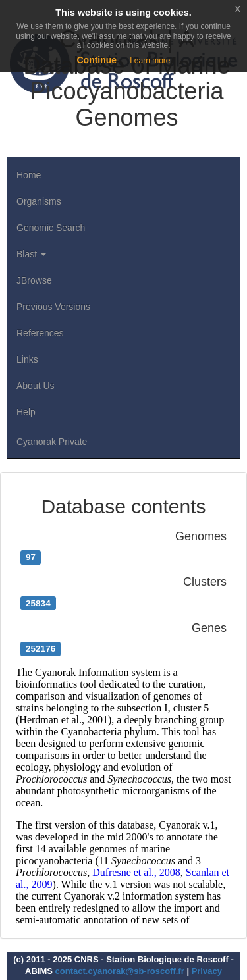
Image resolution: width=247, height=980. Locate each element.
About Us (36, 386)
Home (29, 175)
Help (26, 412)
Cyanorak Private (52, 442)
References (40, 333)
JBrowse (34, 280)
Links (27, 359)
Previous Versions (53, 307)
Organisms (39, 201)
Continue (96, 60)
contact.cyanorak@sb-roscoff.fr (120, 971)
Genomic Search (51, 228)
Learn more (150, 61)
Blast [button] (31, 254)
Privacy (207, 971)
